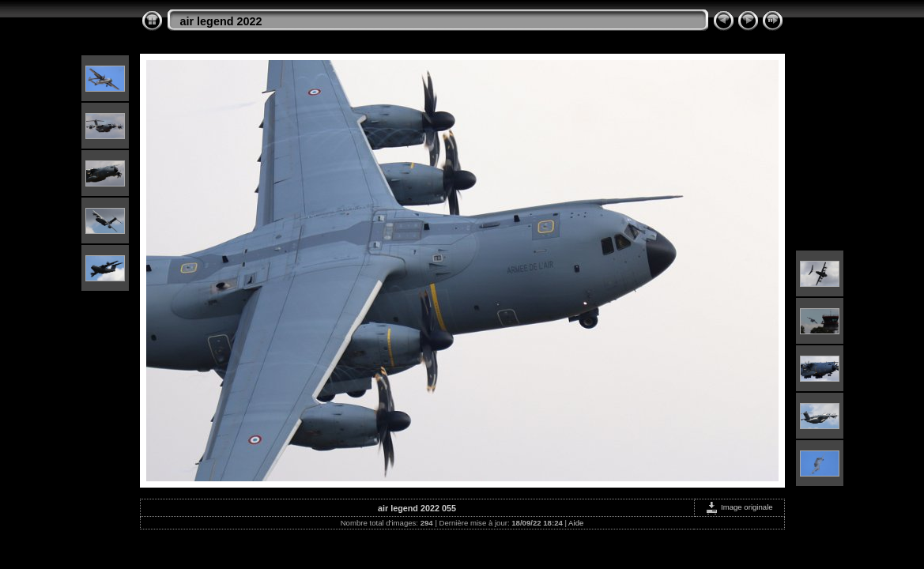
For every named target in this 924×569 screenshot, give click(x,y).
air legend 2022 (221, 21)
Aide (576, 523)
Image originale (739, 507)
